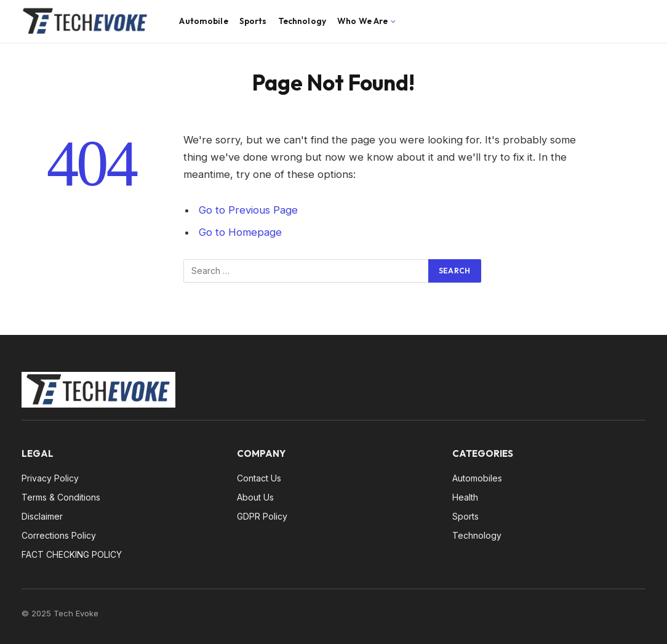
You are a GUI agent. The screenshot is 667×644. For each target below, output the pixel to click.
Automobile (203, 21)
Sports (253, 21)
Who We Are (362, 21)
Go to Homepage (240, 232)
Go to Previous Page (248, 210)
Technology (302, 21)
